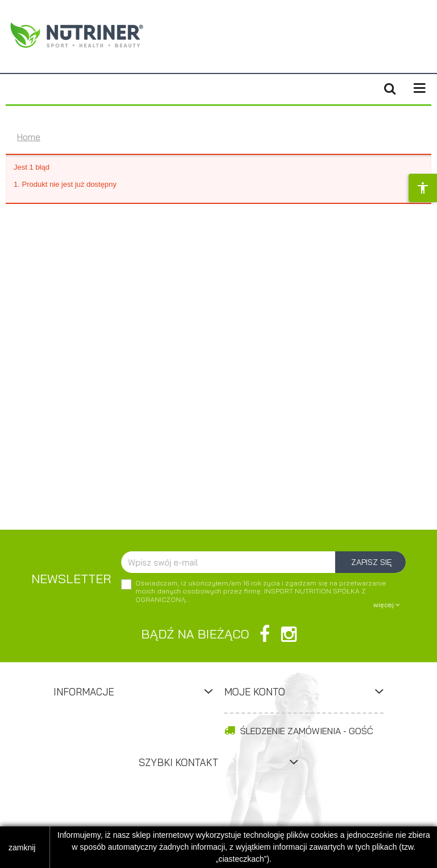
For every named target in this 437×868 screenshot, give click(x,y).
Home (29, 137)
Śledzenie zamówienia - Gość (299, 731)
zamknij (22, 847)
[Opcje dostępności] (423, 188)
